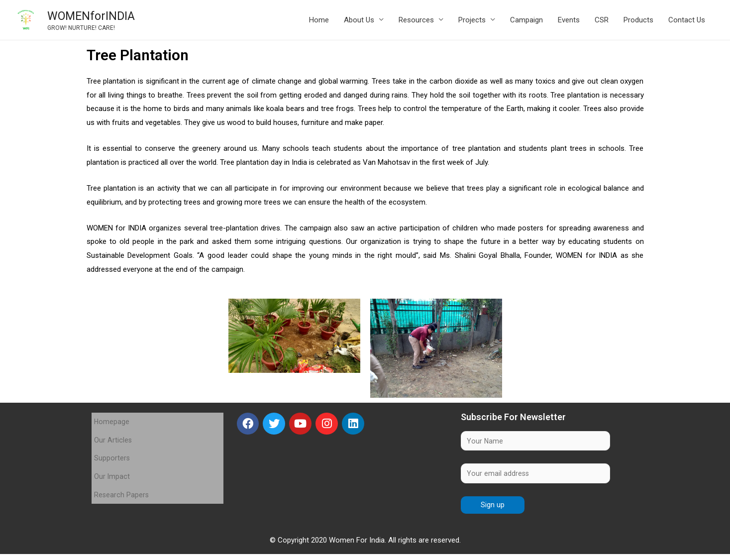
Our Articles (113, 435)
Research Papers (122, 475)
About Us (359, 21)
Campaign (526, 21)
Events (569, 21)
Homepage (112, 422)
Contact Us (687, 21)
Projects (472, 21)
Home (319, 21)
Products (638, 21)
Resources (416, 21)
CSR (602, 21)
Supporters (112, 448)
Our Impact (112, 462)
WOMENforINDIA (103, 17)
